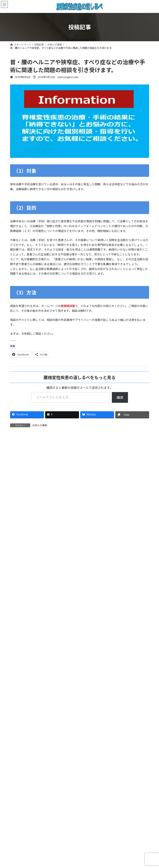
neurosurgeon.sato (28, 513)
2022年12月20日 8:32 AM (28, 595)
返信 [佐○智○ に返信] (17, 501)
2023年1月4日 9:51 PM (30, 518)
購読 (120, 397)
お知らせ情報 (39, 425)
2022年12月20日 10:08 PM (32, 638)
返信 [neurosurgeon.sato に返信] (20, 569)
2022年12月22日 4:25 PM (29, 464)
